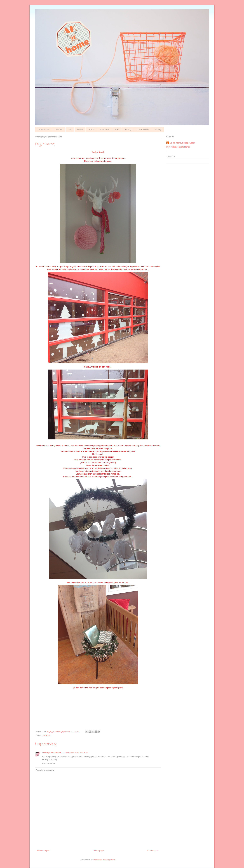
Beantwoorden (49, 764)
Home (91, 129)
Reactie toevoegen (45, 770)
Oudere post (153, 851)
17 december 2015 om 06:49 (75, 753)
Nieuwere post (44, 851)
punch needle (143, 129)
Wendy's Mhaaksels (52, 753)
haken (80, 129)
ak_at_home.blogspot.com (182, 143)
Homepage (99, 851)
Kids (117, 129)
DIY (70, 129)
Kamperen (104, 129)
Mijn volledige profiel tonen (178, 147)
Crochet (59, 129)
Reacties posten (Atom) (105, 860)
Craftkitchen (43, 129)
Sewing (158, 129)
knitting (128, 129)
